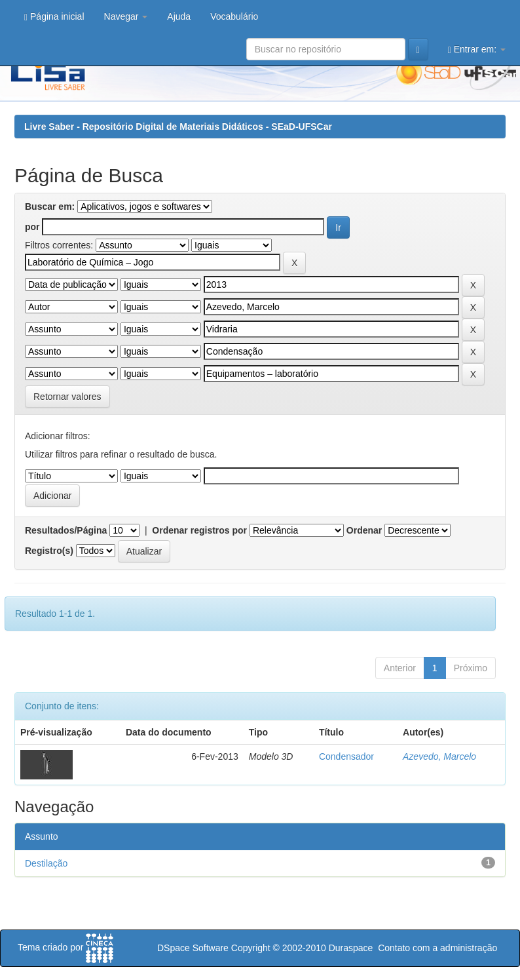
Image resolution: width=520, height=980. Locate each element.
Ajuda (179, 16)
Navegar (126, 16)
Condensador (346, 756)
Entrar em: (477, 49)
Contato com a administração (437, 948)
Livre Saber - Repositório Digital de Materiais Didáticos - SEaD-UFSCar (178, 127)
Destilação (46, 863)
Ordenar (364, 530)
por (32, 227)
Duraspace (351, 948)
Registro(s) (49, 551)
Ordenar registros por (199, 530)
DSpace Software (193, 948)
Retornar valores (67, 397)
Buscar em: (50, 206)
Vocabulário (234, 16)
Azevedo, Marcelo (439, 756)
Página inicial (54, 17)
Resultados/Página (66, 530)
